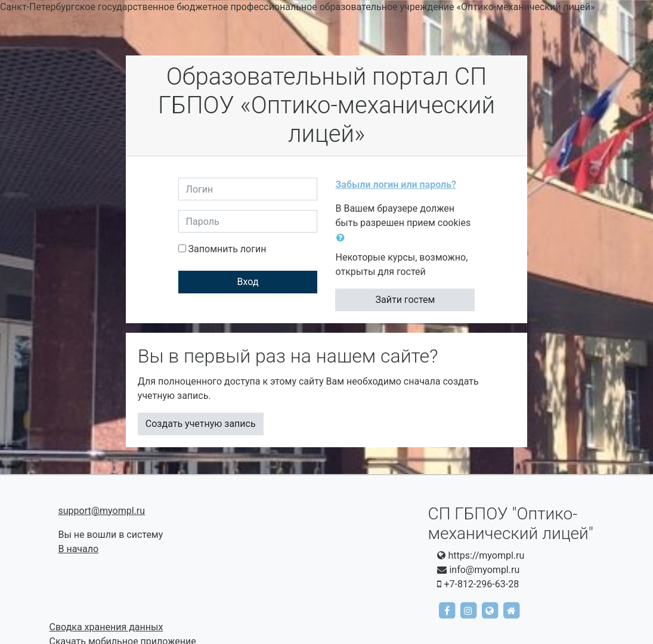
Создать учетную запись (201, 424)
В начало (79, 549)
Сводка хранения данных (106, 627)
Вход (248, 282)
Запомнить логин (228, 249)
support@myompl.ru (102, 511)
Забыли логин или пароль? (396, 185)
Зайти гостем (406, 300)
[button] (343, 238)
